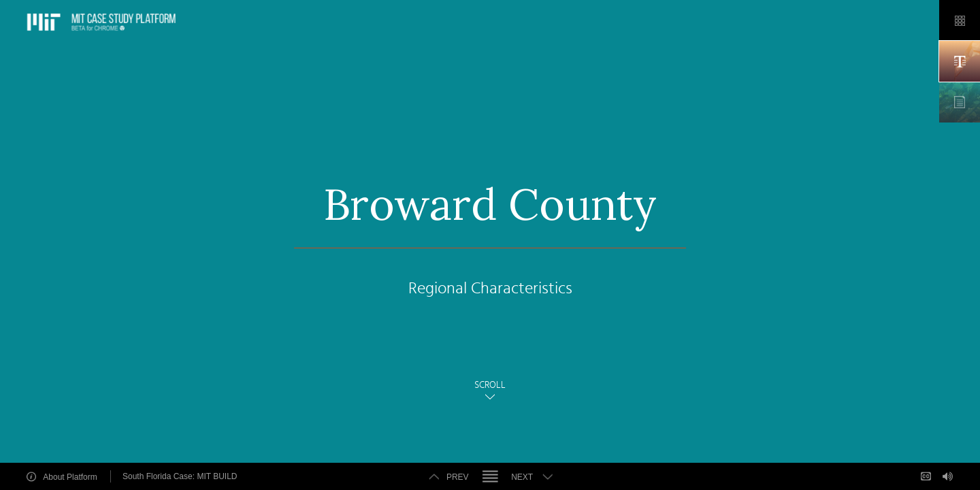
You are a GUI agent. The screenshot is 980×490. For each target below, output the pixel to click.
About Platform (70, 476)
